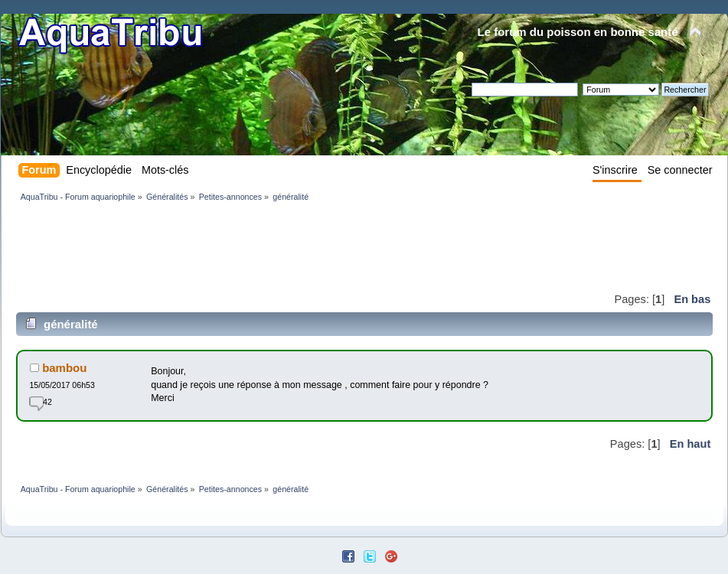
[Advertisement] (295, 246)
